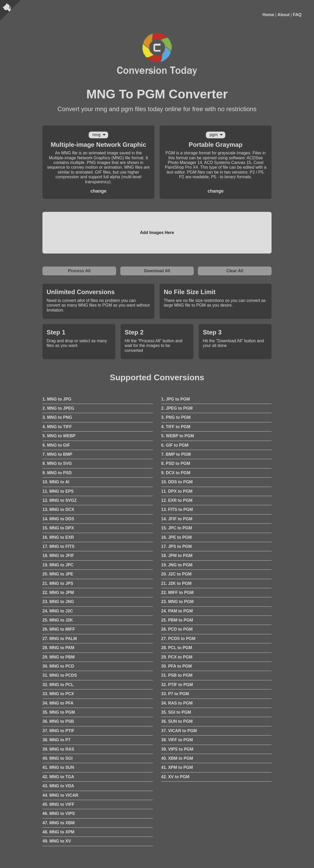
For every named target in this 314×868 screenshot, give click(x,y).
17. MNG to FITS (58, 546)
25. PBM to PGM (177, 620)
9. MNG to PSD (57, 473)
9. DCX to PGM (176, 473)
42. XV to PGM (175, 777)
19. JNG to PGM (177, 565)
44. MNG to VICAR (60, 795)
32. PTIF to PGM (177, 685)
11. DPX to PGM (177, 491)
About (284, 15)
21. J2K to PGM (176, 583)
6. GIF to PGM (175, 445)
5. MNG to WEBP (59, 436)
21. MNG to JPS (58, 583)
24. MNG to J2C (58, 611)
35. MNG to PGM (59, 712)
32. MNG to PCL (58, 685)
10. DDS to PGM (177, 482)
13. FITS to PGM (177, 509)
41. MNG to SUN (58, 767)
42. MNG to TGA (58, 777)
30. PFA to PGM (177, 666)
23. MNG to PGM (177, 602)
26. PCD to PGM (177, 629)
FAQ (297, 15)
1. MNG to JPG (57, 399)
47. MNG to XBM (59, 823)
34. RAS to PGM (177, 703)
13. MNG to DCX (58, 509)
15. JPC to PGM (177, 528)
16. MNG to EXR (58, 537)
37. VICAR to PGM (179, 731)
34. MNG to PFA (58, 703)
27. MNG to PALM (60, 639)
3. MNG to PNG (57, 417)
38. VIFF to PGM (177, 740)
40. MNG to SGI (58, 758)
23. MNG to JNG (58, 602)
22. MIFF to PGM (177, 593)
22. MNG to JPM (58, 593)
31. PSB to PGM (177, 675)
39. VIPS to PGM (177, 749)
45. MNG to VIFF (58, 804)
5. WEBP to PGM (178, 436)
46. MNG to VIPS (59, 813)
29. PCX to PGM (177, 657)
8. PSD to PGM (176, 463)
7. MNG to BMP (57, 454)
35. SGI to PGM (176, 712)
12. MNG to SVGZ (60, 500)
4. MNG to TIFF (57, 427)
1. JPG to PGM (175, 399)
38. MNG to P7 (56, 740)
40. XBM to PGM (177, 758)
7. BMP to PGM (176, 454)
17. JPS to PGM (176, 546)
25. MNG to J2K (58, 620)
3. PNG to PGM (176, 417)
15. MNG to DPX (58, 528)
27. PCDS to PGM (178, 639)
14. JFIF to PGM (177, 519)
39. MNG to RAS (58, 749)
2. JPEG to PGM (177, 408)
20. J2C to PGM (176, 574)
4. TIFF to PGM (176, 427)
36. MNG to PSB (58, 721)
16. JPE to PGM (176, 537)
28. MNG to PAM (58, 648)
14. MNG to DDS (58, 519)
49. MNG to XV (57, 841)
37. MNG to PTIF (58, 731)
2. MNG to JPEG (58, 408)
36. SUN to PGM (177, 721)
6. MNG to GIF (56, 445)
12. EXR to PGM (177, 500)
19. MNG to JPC (58, 565)
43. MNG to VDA (58, 786)
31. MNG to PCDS (60, 675)
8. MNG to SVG (57, 463)
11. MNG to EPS (58, 491)
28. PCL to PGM (177, 648)
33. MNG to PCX (58, 694)
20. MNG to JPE (58, 574)
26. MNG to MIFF (59, 629)
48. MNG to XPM (58, 832)
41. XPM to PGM (177, 767)
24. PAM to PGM (177, 611)
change (98, 191)
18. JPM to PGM (177, 556)
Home (268, 15)
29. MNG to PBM (59, 657)
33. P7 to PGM (175, 694)
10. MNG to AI (56, 482)
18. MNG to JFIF (58, 556)
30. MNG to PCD (58, 666)
